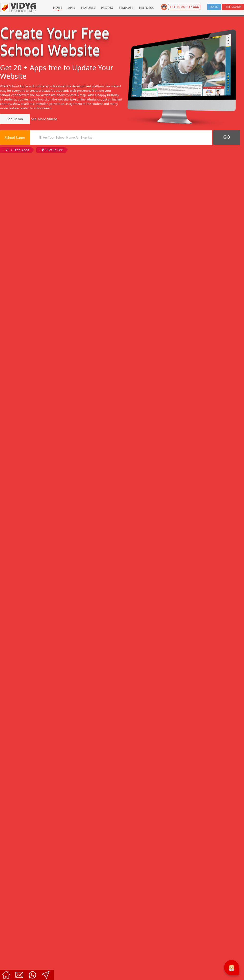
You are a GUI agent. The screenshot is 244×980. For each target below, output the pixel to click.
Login (214, 7)
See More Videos (44, 119)
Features (88, 8)
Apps (72, 8)
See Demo (15, 119)
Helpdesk (146, 8)
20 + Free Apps (17, 150)
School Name (15, 138)
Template (126, 8)
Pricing (107, 8)
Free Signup (233, 7)
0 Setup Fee (52, 150)
